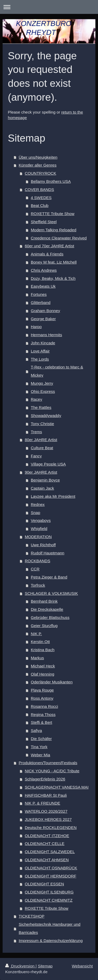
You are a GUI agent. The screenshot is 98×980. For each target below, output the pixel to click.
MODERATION (38, 537)
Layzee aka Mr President (53, 496)
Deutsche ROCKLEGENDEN (51, 828)
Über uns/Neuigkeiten (38, 157)
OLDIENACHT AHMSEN (47, 860)
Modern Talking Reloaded (54, 230)
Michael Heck (43, 666)
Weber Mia (41, 755)
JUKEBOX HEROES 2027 (48, 819)
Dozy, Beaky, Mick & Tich (53, 278)
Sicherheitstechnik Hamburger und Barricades (50, 928)
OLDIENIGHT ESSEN (44, 884)
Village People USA (48, 464)
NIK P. (36, 634)
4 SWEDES (41, 198)
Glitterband (41, 302)
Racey (37, 399)
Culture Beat (42, 448)
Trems (36, 432)
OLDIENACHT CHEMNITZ (49, 900)
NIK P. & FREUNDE (43, 803)
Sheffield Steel (44, 222)
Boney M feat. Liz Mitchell (54, 262)
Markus (37, 658)
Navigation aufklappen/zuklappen (49, 7)
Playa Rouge (42, 690)
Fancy (36, 456)
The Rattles (41, 407)
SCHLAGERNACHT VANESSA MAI (57, 787)
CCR (35, 569)
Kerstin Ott (40, 642)
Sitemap (45, 966)
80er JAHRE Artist (41, 440)
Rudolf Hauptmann (48, 553)
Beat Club (40, 205)
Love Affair (40, 351)
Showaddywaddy (46, 416)
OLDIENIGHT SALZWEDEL (50, 852)
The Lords (40, 359)
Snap (36, 513)
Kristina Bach (43, 650)
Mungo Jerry (42, 383)
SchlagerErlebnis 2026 (45, 779)
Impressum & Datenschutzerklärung (51, 941)
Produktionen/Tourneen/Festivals (48, 763)
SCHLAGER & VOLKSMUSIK (51, 593)
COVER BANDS (39, 189)
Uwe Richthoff (43, 545)
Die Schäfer (41, 739)
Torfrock (38, 585)
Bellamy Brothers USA (51, 181)
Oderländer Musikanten (52, 682)
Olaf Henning (43, 674)
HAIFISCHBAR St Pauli (46, 795)
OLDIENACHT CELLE (45, 844)
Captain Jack (42, 488)
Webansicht (82, 966)
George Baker (43, 319)
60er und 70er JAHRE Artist (50, 246)
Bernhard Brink (44, 601)
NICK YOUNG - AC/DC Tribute (52, 771)
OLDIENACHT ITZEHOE (47, 836)
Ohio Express (43, 391)
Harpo (36, 327)
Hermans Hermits (47, 335)
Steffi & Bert (42, 722)
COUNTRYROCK (41, 173)
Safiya (36, 730)
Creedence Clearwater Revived (59, 238)
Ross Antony (42, 698)
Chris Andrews (44, 270)
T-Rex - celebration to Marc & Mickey (57, 371)
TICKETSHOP (32, 916)
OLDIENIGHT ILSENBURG (49, 892)
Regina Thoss (43, 714)
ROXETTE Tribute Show (53, 214)
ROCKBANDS (38, 561)
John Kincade (43, 343)
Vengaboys (41, 520)
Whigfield (39, 529)
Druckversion (20, 966)
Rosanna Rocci (44, 706)
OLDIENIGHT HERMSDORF (51, 876)
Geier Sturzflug (44, 626)
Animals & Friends (47, 254)
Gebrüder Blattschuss (50, 617)
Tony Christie (42, 424)
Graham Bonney (45, 311)
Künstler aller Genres (38, 165)
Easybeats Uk (43, 286)
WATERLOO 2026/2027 (46, 811)
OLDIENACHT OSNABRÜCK (51, 868)
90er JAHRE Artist (41, 472)
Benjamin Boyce (45, 480)
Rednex (38, 504)
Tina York (39, 747)
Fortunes (39, 294)
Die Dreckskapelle (47, 609)
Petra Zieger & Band (49, 577)
